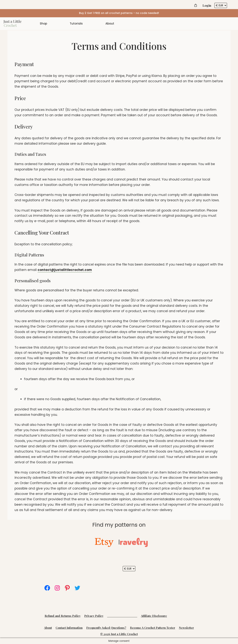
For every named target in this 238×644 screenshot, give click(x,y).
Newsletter (186, 628)
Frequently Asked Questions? (106, 628)
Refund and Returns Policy (63, 616)
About (110, 23)
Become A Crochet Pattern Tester (153, 628)
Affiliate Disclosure (154, 616)
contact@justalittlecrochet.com (65, 270)
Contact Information (69, 628)
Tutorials (76, 23)
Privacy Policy (94, 616)
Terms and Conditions (122, 616)
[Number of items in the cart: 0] (196, 5)
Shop (43, 23)
